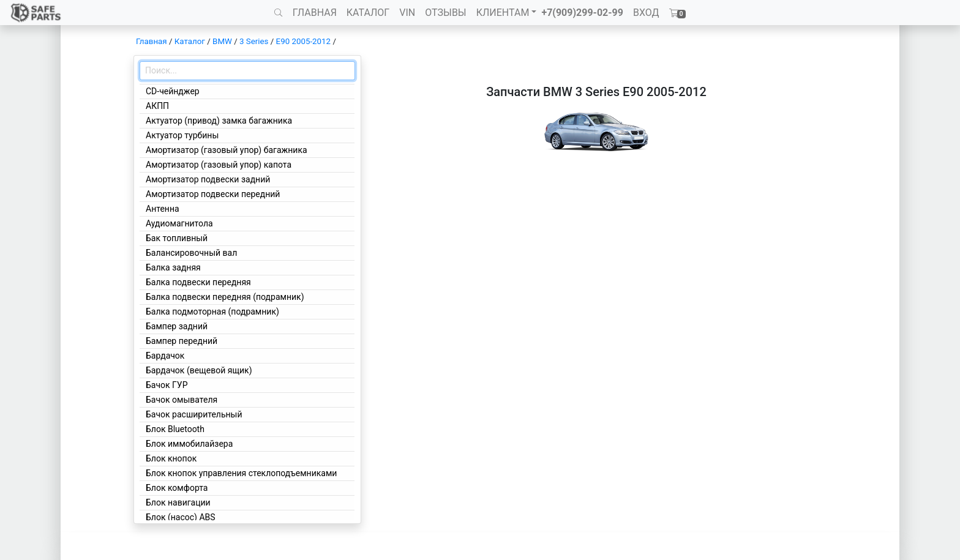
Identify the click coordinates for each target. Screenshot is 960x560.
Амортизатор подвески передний (213, 194)
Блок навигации (178, 502)
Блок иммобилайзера (189, 444)
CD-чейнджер (173, 91)
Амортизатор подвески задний (208, 179)
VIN (407, 13)
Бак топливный (177, 238)
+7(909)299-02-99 (582, 13)
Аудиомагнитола (179, 223)
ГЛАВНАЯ (315, 13)
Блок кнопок (171, 458)
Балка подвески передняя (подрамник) (225, 297)
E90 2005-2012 (303, 41)
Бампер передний (182, 341)
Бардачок (165, 356)
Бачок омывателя (182, 400)
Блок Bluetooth (175, 429)
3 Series (254, 41)
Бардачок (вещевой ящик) (199, 370)
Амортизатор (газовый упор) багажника (227, 150)
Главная (152, 41)
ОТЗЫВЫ (445, 13)
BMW (222, 41)
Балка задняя (173, 267)
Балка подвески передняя (198, 282)
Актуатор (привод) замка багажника (219, 121)
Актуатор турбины (182, 135)
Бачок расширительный (194, 414)
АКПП (157, 106)
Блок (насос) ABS (181, 517)
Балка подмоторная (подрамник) (212, 312)
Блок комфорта (177, 488)
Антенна (163, 209)
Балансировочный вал (191, 253)
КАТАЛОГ (368, 13)
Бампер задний (177, 326)
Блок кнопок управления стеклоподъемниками (241, 473)
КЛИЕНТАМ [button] (503, 13)
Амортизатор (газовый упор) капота (219, 165)
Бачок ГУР (167, 385)
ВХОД (646, 13)
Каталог (190, 41)
